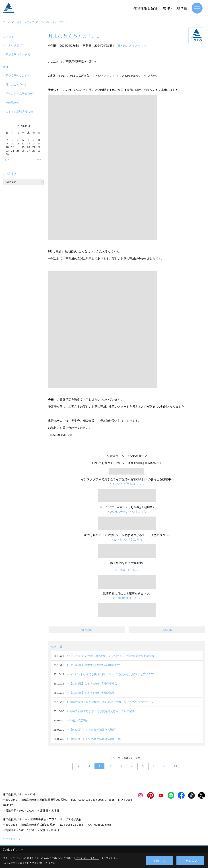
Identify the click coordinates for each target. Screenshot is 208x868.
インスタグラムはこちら (128, 484)
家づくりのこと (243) (18, 75)
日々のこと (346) (16, 84)
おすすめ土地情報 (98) (19, 112)
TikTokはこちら (128, 570)
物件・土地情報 (175, 8)
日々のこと (125, 46)
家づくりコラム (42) (18, 54)
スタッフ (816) (14, 45)
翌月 (39, 160)
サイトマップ (13, 839)
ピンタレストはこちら (128, 539)
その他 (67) (12, 103)
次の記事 (167, 630)
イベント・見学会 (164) (20, 93)
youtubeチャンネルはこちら (128, 512)
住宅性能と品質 (145, 8)
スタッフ (141, 46)
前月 (7, 160)
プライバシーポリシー (87, 858)
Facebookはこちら (128, 598)
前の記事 (87, 630)
